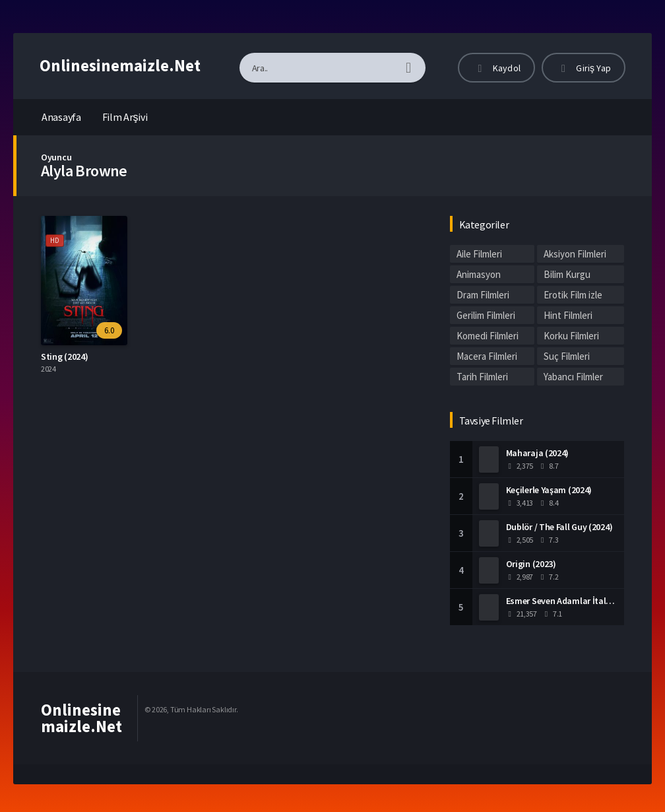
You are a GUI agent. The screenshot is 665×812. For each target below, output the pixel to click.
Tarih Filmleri (482, 377)
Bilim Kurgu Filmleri (567, 276)
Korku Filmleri (571, 336)
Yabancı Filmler (573, 377)
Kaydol (496, 68)
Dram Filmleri (483, 295)
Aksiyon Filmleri (575, 254)
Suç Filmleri (567, 356)
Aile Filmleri (479, 254)
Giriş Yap (584, 68)
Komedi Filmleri (488, 336)
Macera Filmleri (487, 356)
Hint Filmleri (568, 315)
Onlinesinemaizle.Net (120, 65)
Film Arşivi (125, 117)
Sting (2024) (64, 356)
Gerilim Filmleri (486, 315)
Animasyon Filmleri (479, 276)
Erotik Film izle (573, 295)
